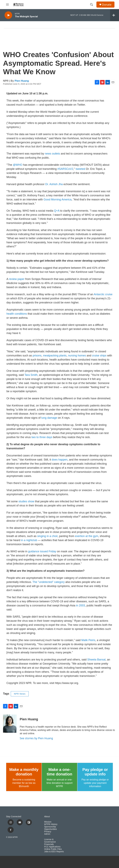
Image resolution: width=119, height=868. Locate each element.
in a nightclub (29, 540)
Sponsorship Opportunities (51, 828)
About (47, 817)
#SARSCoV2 (65, 169)
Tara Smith (31, 375)
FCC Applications (52, 847)
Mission (48, 822)
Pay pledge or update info (95, 772)
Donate (107, 5)
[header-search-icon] (92, 5)
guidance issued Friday (42, 551)
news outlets (52, 154)
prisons (37, 356)
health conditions (17, 314)
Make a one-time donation (60, 772)
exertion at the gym (87, 536)
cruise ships (99, 356)
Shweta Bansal (96, 660)
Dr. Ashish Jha (54, 184)
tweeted (80, 169)
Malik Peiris (88, 640)
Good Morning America (58, 200)
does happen (60, 460)
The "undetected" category (49, 582)
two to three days (42, 437)
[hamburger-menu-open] (7, 5)
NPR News (20, 694)
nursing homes (77, 356)
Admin (47, 834)
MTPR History (51, 824)
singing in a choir (47, 536)
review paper (17, 279)
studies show (26, 501)
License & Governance (50, 841)
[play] (8, 15)
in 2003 (81, 605)
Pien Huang (22, 81)
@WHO (18, 165)
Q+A (57, 211)
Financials (49, 844)
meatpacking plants (55, 356)
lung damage (49, 418)
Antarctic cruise (103, 294)
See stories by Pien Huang (36, 738)
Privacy (48, 832)
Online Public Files (53, 849)
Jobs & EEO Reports (54, 852)
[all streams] (115, 15)
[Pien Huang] (10, 724)
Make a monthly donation (24, 772)
